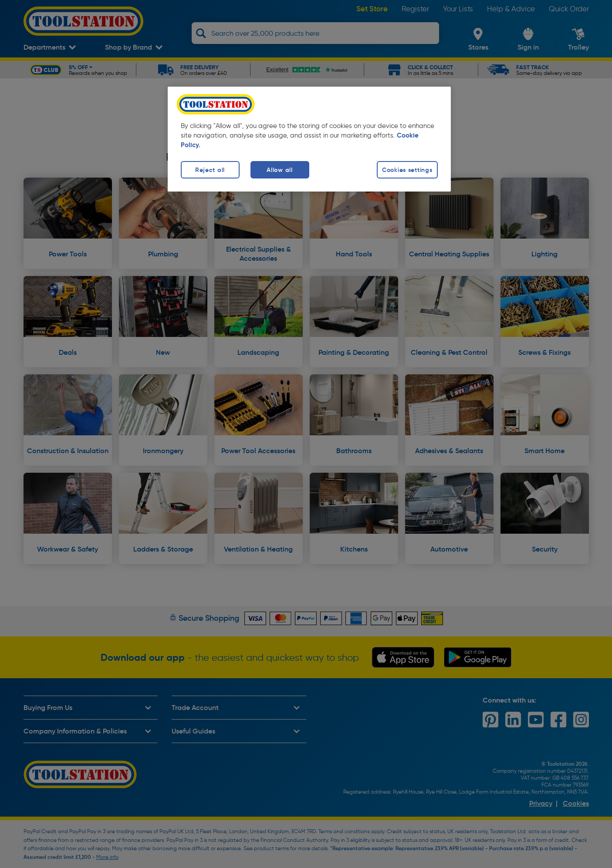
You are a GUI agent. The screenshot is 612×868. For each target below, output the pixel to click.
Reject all (210, 170)
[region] (309, 139)
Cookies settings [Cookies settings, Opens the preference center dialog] (407, 170)
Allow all (279, 170)
